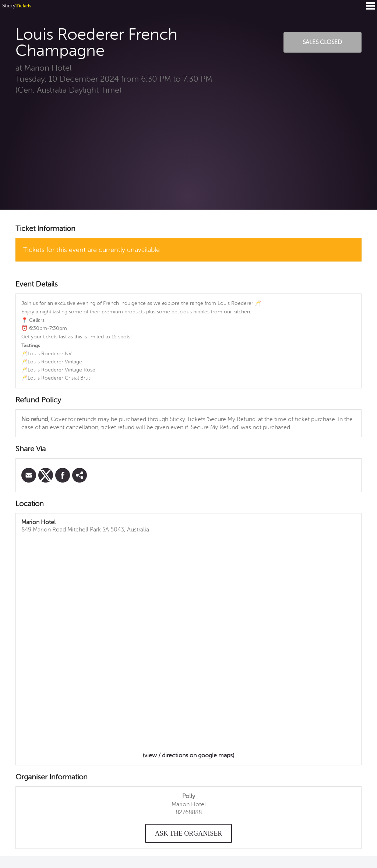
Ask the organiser (189, 833)
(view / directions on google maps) (188, 755)
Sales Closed (322, 42)
